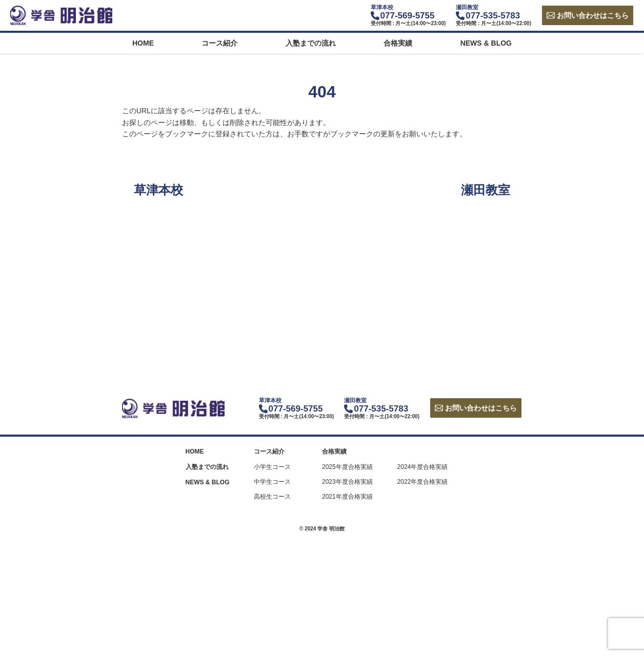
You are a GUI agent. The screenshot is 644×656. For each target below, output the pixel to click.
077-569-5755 (408, 16)
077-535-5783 (493, 16)
